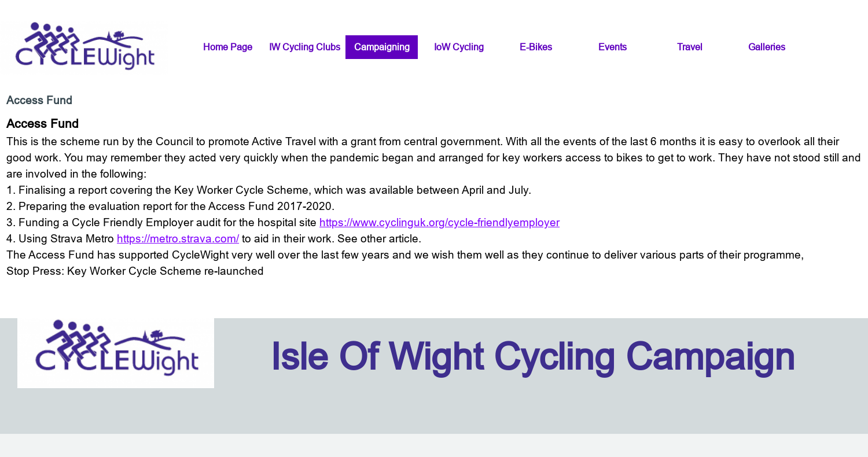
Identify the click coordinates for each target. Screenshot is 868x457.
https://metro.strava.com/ (178, 238)
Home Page (228, 47)
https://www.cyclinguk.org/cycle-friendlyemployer (439, 222)
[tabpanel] (434, 197)
